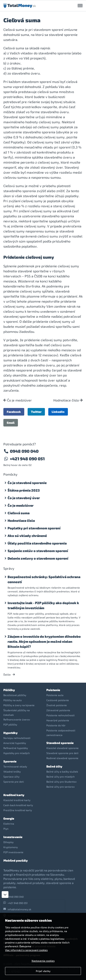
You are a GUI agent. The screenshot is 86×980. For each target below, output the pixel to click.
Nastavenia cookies (43, 961)
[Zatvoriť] (5, 895)
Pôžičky (9, 690)
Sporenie (10, 761)
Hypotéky (10, 733)
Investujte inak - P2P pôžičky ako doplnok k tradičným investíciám (43, 605)
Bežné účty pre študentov (61, 782)
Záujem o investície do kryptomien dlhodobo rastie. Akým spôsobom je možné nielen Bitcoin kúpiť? (44, 641)
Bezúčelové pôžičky (15, 695)
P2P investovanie (13, 852)
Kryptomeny (11, 847)
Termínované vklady (15, 766)
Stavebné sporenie (60, 743)
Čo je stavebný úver (24, 498)
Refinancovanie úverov (17, 719)
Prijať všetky (43, 971)
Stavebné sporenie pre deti (62, 753)
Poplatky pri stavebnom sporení (34, 528)
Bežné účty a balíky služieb (62, 771)
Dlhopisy (8, 842)
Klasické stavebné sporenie (62, 748)
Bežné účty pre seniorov (60, 787)
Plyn (6, 829)
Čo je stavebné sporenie (27, 483)
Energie (9, 818)
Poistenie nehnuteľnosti (60, 715)
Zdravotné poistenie (58, 710)
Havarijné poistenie (58, 720)
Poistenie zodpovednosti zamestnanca (61, 733)
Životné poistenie (57, 705)
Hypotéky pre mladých (17, 753)
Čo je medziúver (18, 400)
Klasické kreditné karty (17, 800)
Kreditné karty (14, 795)
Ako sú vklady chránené (27, 536)
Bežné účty (54, 766)
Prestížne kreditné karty (18, 810)
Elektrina (9, 824)
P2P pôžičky (10, 724)
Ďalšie (9, 674)
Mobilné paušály (15, 860)
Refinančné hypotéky (16, 748)
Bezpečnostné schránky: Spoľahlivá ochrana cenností (44, 579)
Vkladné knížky (12, 771)
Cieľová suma (19, 513)
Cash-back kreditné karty (18, 805)
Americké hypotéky (15, 743)
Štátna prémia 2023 (24, 490)
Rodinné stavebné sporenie (62, 758)
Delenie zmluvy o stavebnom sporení (38, 558)
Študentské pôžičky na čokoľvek (17, 712)
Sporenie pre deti (14, 782)
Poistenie (53, 690)
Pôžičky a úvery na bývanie (19, 705)
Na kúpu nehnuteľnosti (17, 738)
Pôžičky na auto (13, 700)
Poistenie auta (55, 695)
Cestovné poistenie (58, 700)
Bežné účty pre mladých (60, 777)
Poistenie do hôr (56, 725)
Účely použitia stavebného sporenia (37, 543)
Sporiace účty (11, 777)
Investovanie (13, 837)
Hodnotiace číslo (68, 400)
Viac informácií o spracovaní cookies (26, 950)
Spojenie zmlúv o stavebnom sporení (38, 551)
